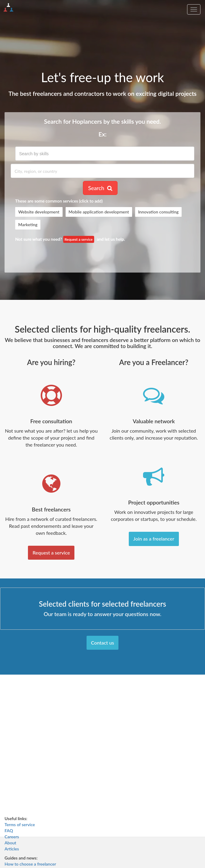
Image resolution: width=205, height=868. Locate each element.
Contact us (103, 643)
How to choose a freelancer (30, 864)
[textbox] (105, 154)
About (10, 843)
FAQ (9, 831)
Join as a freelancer (154, 539)
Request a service (79, 239)
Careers (12, 837)
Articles (12, 849)
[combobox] (105, 154)
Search (100, 188)
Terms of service (20, 824)
